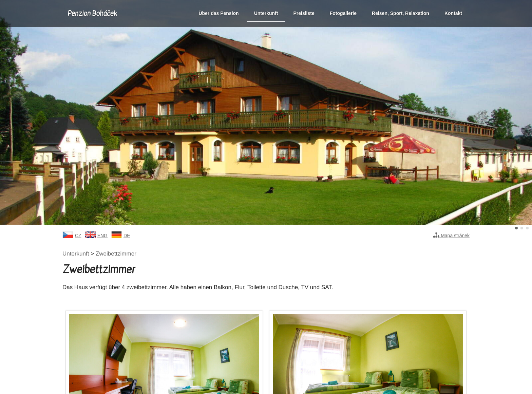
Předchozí (22, 112)
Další (510, 112)
